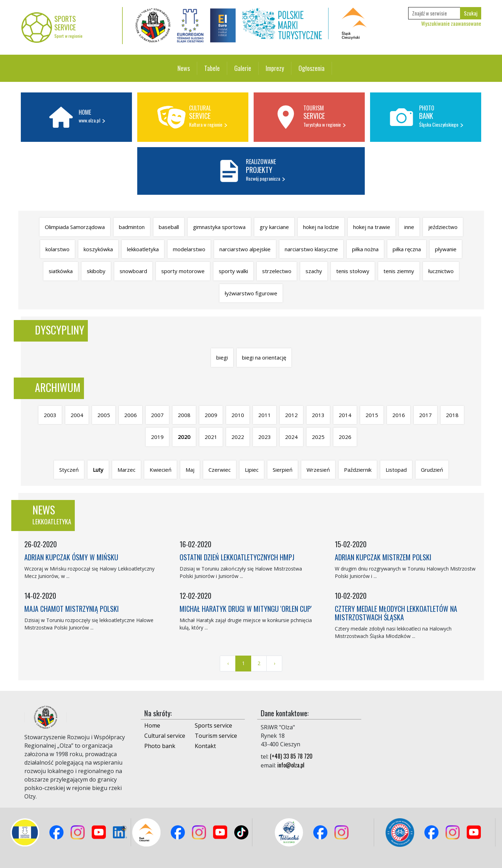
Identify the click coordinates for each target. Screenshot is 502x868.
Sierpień (283, 470)
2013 (318, 415)
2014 (345, 415)
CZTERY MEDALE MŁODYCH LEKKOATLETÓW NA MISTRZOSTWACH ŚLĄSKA (396, 613)
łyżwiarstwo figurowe (251, 293)
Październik (358, 470)
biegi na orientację (264, 357)
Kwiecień (161, 470)
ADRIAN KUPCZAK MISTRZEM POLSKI (383, 557)
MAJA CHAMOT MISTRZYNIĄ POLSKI (72, 609)
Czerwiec (220, 470)
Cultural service (165, 736)
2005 (104, 415)
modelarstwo (189, 249)
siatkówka (61, 271)
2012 (291, 415)
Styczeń (69, 470)
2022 (238, 437)
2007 (157, 415)
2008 (184, 415)
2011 (265, 415)
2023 (265, 437)
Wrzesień (318, 470)
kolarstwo (58, 249)
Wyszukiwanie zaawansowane (451, 23)
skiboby (96, 271)
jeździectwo (443, 227)
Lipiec (252, 470)
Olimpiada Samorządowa (75, 227)
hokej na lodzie (321, 227)
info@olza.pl (291, 765)
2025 (318, 437)
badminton (132, 227)
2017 (425, 415)
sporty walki (233, 271)
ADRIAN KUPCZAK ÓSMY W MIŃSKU (71, 557)
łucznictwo (441, 271)
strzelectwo (277, 271)
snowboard (133, 271)
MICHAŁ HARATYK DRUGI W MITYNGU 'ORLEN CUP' (246, 609)
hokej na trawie (372, 227)
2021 (211, 437)
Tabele (212, 68)
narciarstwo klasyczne (311, 249)
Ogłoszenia (312, 68)
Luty (98, 470)
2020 (184, 437)
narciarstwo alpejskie (245, 249)
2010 (238, 415)
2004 (77, 415)
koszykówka (98, 249)
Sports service (213, 725)
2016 (399, 415)
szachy (314, 271)
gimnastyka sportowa (219, 227)
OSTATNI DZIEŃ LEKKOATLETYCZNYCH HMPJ (237, 557)
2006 (131, 415)
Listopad (396, 470)
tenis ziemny (399, 271)
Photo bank (160, 746)
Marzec (126, 470)
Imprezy (275, 68)
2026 (345, 437)
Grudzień (432, 470)
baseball (169, 227)
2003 (50, 415)
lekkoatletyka (143, 249)
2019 (157, 437)
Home (152, 725)
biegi (222, 357)
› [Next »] (274, 663)
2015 (372, 415)
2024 (291, 437)
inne (409, 227)
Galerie (243, 68)
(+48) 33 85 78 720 (291, 756)
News (184, 68)
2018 (452, 415)
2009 (211, 415)
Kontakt (205, 746)
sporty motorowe (183, 271)
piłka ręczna (407, 249)
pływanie (446, 249)
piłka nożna (365, 249)
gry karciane (274, 227)
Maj (190, 470)
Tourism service (216, 736)
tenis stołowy (353, 271)
